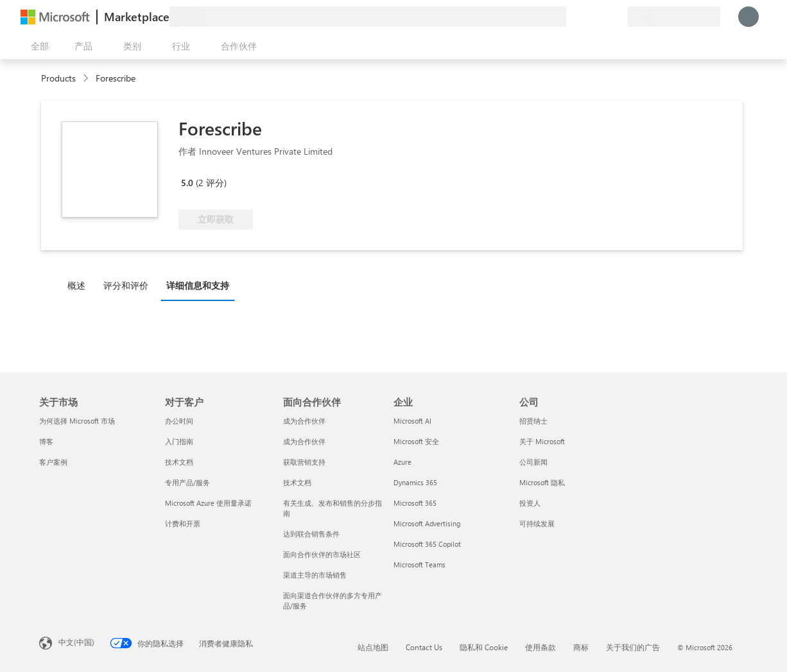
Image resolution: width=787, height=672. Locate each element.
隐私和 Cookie (484, 647)
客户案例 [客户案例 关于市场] (53, 462)
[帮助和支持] (587, 17)
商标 (581, 647)
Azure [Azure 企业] (402, 462)
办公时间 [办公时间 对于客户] (179, 421)
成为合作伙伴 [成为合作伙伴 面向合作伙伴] (304, 421)
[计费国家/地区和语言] (674, 17)
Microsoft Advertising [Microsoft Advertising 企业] (427, 523)
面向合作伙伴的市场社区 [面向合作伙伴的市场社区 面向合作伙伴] (322, 554)
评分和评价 (126, 285)
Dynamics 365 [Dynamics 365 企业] (415, 482)
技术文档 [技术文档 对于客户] (179, 462)
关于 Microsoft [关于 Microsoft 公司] (542, 441)
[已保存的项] (602, 17)
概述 (76, 285)
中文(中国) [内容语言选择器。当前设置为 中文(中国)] (76, 642)
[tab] (80, 285)
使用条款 (541, 647)
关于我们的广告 (633, 647)
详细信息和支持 (198, 285)
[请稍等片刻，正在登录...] (748, 17)
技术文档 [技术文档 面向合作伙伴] (297, 482)
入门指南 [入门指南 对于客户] (179, 441)
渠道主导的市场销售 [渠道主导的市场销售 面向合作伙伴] (315, 575)
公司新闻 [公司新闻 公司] (533, 462)
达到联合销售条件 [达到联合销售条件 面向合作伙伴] (311, 534)
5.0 (187, 183)
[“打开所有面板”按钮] (37, 46)
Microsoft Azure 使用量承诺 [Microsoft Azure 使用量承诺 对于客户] (208, 503)
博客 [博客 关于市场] (46, 441)
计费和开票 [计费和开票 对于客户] (183, 523)
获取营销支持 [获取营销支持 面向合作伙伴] (304, 462)
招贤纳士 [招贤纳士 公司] (533, 421)
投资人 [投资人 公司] (530, 503)
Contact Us (424, 647)
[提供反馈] (571, 17)
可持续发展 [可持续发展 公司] (537, 523)
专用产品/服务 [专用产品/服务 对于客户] (187, 482)
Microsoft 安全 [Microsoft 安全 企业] (416, 441)
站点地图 (373, 647)
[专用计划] (618, 17)
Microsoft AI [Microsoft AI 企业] (412, 421)
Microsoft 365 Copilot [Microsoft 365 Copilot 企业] (427, 544)
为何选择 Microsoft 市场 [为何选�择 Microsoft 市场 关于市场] (77, 421)
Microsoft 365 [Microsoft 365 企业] (415, 503)
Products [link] (58, 78)
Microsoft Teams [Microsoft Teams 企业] (419, 564)
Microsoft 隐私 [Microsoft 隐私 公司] (542, 482)
